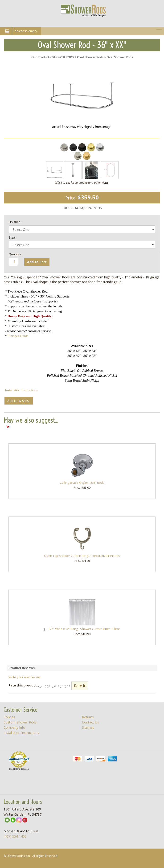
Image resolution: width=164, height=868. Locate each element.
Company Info (14, 727)
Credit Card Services (19, 769)
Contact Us (90, 722)
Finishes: (15, 222)
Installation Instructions (21, 390)
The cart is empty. (25, 31)
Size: (12, 237)
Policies (9, 717)
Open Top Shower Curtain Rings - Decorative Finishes (82, 556)
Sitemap (88, 727)
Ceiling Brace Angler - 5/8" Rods (82, 483)
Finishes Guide (18, 336)
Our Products (41, 57)
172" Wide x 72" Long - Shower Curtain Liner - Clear (84, 629)
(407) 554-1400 (15, 836)
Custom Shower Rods (20, 722)
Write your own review (25, 677)
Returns (88, 717)
